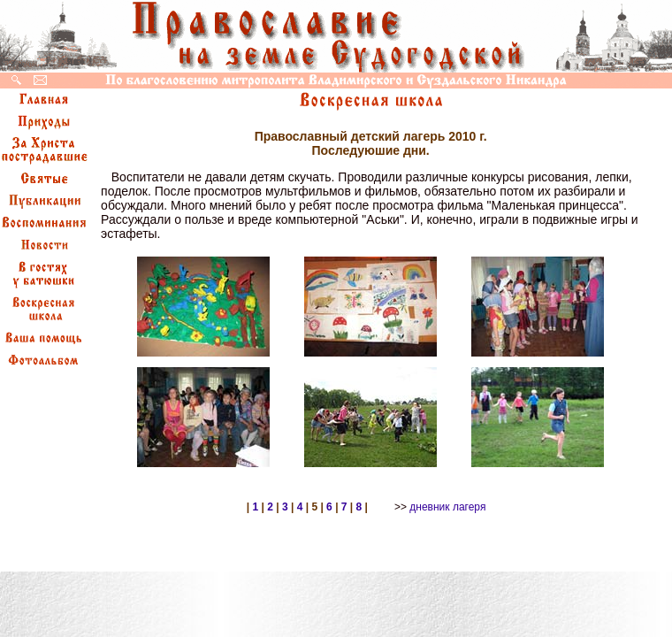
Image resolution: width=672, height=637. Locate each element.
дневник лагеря (447, 507)
